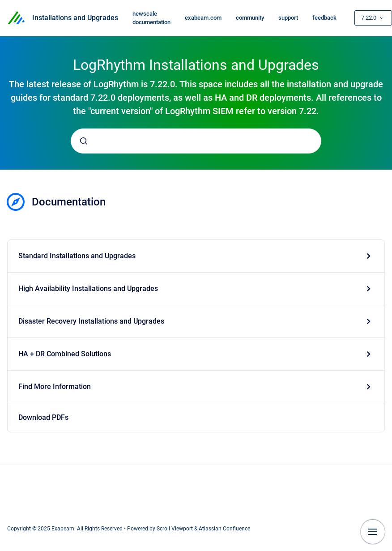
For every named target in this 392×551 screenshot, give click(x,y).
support (288, 18)
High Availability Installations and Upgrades (88, 288)
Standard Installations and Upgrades (77, 256)
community (250, 18)
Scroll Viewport (175, 529)
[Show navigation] (373, 532)
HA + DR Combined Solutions (65, 354)
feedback (324, 18)
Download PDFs (43, 417)
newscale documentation (151, 18)
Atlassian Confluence (224, 529)
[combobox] (196, 141)
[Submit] (84, 141)
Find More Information (55, 387)
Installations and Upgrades (75, 18)
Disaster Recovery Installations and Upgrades (91, 321)
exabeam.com (203, 18)
